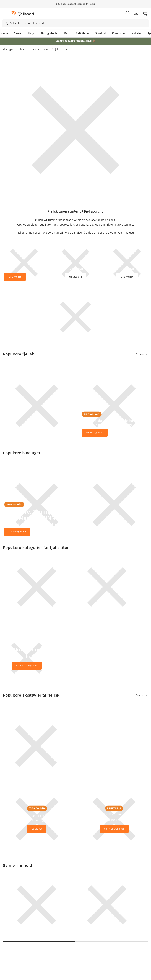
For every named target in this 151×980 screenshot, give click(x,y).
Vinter (22, 50)
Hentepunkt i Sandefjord (12, 949)
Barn (67, 33)
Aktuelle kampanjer (41, 921)
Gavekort (101, 33)
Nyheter (137, 33)
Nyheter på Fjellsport (41, 931)
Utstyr (31, 33)
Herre (4, 33)
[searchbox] (79, 23)
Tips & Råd (10, 942)
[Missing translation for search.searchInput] (6, 23)
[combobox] (75, 23)
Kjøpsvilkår (81, 977)
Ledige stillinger (75, 933)
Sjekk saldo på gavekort (13, 928)
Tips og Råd (9, 50)
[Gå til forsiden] (22, 14)
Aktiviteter (83, 33)
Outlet (38, 939)
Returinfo (10, 936)
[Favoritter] (127, 14)
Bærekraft (72, 939)
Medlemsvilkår (75, 927)
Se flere (142, 354)
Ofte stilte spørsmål (10, 918)
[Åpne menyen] (5, 14)
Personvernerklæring (62, 977)
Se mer (142, 659)
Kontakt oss (11, 957)
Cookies (95, 977)
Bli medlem (136, 886)
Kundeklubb (73, 922)
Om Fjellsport (74, 916)
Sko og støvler (50, 33)
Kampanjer (119, 33)
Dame (17, 33)
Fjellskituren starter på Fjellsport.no (48, 50)
